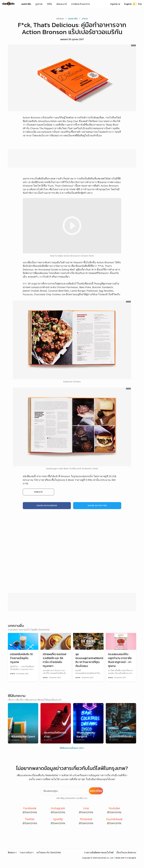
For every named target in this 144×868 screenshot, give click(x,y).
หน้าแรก (60, 19)
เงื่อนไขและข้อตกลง (126, 852)
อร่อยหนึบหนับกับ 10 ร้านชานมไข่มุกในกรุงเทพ (21, 658)
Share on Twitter (97, 506)
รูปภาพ (39, 4)
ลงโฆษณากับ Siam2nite (49, 852)
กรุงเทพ (114, 4)
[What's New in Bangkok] (88, 723)
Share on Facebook (47, 506)
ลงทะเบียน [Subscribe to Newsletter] (96, 791)
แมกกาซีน (26, 4)
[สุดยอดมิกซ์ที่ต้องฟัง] (121, 723)
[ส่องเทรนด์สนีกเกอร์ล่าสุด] (56, 723)
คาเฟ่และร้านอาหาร (81, 4)
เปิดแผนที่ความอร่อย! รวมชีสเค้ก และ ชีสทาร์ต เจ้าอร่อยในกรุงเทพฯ (54, 660)
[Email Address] (72, 791)
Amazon (134, 45)
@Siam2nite (30, 812)
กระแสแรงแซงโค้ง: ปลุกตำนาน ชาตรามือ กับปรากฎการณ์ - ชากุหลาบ (120, 660)
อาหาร (85, 19)
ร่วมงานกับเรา (27, 852)
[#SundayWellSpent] (23, 723)
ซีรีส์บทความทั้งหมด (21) (71, 748)
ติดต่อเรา (12, 852)
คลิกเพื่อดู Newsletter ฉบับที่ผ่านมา (72, 798)
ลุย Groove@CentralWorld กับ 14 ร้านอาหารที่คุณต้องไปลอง (89, 660)
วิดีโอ (49, 4)
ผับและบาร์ (62, 4)
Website (38, 492)
